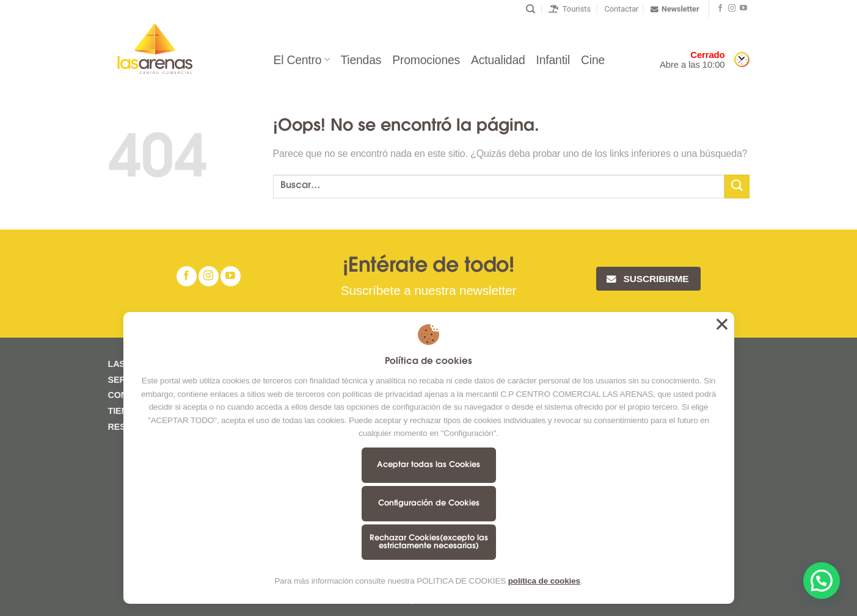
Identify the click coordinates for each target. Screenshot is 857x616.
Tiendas (361, 60)
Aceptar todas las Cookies (428, 465)
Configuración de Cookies (429, 503)
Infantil (553, 60)
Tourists (570, 9)
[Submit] (737, 187)
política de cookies (544, 581)
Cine (593, 60)
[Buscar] (531, 9)
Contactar (621, 9)
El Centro (301, 60)
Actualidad (498, 60)
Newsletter (675, 9)
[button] (822, 581)
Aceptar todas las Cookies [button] (722, 324)
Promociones (426, 60)
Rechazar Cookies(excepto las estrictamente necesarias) (429, 542)
